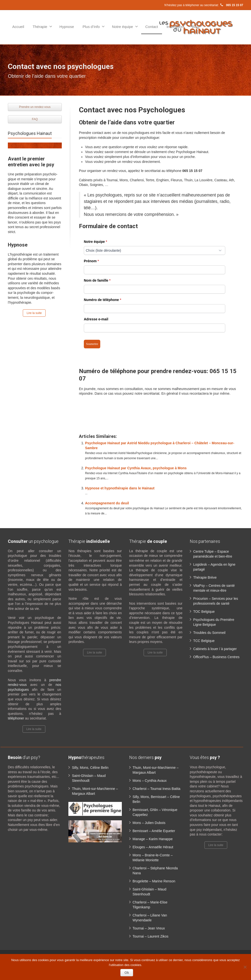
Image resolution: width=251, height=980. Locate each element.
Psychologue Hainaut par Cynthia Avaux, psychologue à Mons (136, 468)
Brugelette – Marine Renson (154, 881)
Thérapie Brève (205, 577)
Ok (127, 973)
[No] (245, 967)
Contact (152, 27)
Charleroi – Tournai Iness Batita (157, 789)
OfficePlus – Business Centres (216, 657)
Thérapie (42, 26)
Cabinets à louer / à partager (215, 649)
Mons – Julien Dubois (149, 823)
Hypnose (67, 27)
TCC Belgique (204, 641)
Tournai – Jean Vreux (149, 928)
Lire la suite (34, 313)
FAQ (35, 119)
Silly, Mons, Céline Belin (90, 768)
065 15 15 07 (231, 5)
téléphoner (16, 718)
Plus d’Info (94, 26)
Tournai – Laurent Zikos (151, 936)
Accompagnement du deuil (107, 503)
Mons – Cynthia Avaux (150, 781)
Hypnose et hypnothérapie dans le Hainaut (120, 488)
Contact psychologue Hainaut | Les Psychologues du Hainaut (160, 412)
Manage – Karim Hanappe (153, 839)
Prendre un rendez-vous (35, 107)
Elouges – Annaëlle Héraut (153, 847)
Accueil (18, 27)
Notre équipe (125, 26)
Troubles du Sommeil (209, 633)
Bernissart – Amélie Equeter (154, 831)
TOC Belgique (204, 612)
